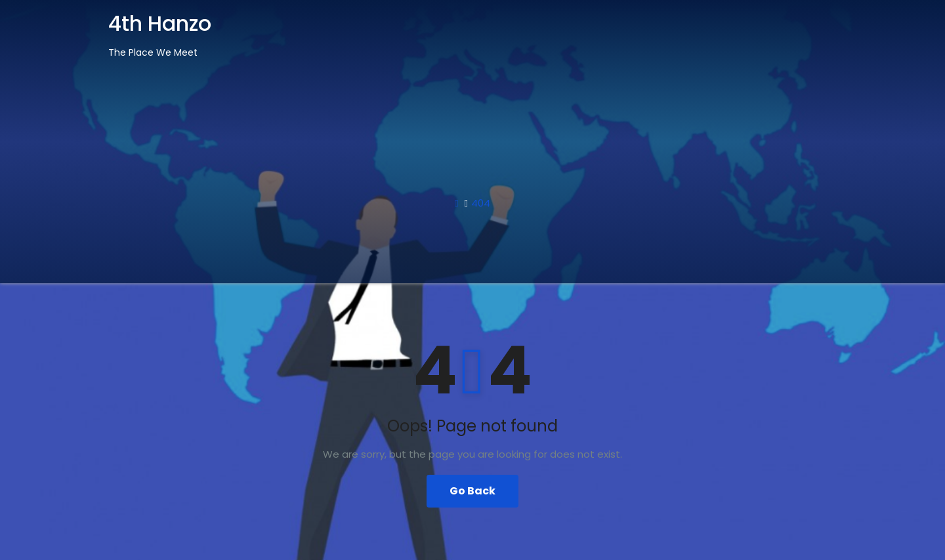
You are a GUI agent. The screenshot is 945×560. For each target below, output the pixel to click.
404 (481, 203)
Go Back (472, 491)
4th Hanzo (160, 23)
